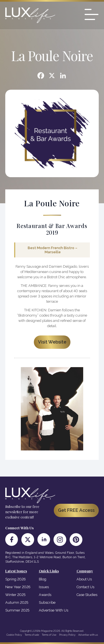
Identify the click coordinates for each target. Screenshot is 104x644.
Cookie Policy (14, 635)
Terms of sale (32, 635)
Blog (43, 579)
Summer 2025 (17, 610)
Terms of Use (49, 635)
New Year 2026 (18, 587)
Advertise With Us (54, 610)
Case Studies (87, 595)
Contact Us (85, 587)
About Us (84, 579)
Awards (45, 595)
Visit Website (52, 342)
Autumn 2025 (17, 602)
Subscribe (47, 602)
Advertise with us (88, 635)
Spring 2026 (16, 579)
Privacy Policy (67, 635)
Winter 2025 (15, 595)
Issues (44, 587)
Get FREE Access (76, 510)
